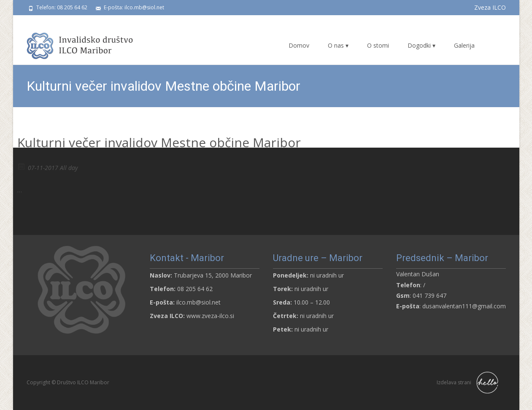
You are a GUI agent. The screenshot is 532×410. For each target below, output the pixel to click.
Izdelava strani (469, 382)
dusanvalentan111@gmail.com (464, 306)
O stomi (378, 45)
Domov (299, 45)
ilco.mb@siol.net (198, 302)
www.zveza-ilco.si (210, 316)
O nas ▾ (338, 45)
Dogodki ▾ (421, 45)
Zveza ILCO (490, 7)
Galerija (464, 45)
